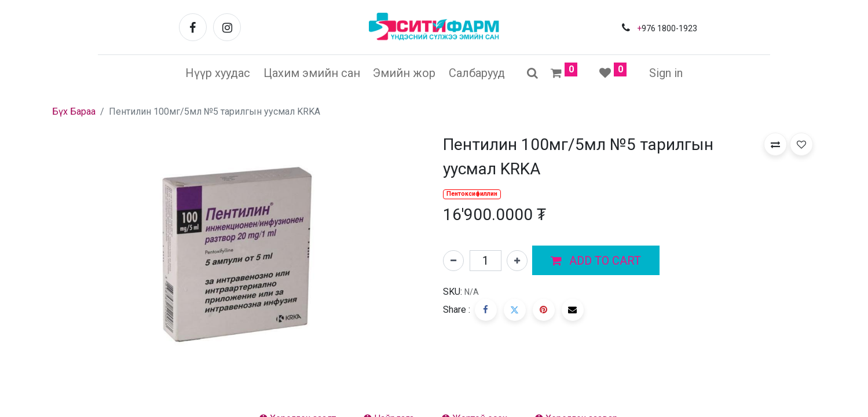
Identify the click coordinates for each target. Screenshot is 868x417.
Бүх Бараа (74, 111)
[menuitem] (218, 73)
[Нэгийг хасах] (453, 261)
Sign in (666, 73)
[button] (596, 261)
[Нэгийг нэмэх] (517, 261)
